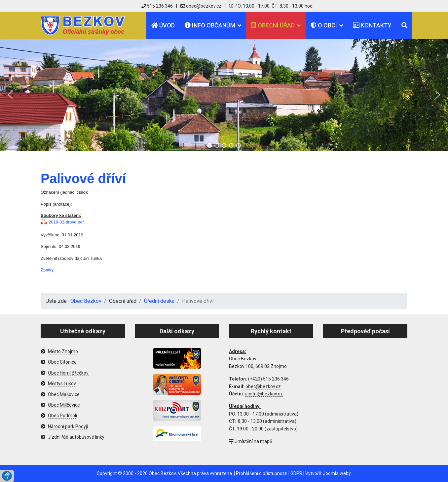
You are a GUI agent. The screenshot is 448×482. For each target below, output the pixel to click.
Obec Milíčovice (64, 405)
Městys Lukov (62, 383)
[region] (224, 95)
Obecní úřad (273, 25)
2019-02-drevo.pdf (66, 222)
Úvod (163, 25)
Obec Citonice (62, 362)
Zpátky (47, 270)
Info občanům (210, 25)
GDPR (296, 473)
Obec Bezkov (162, 473)
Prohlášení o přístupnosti (262, 473)
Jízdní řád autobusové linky (76, 437)
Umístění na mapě (250, 441)
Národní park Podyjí (68, 426)
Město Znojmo (63, 351)
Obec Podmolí (62, 416)
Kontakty (372, 25)
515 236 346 (157, 6)
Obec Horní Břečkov (68, 373)
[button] (10, 95)
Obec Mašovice (64, 394)
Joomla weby (337, 473)
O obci (324, 25)
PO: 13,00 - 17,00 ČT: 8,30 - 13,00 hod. (271, 6)
